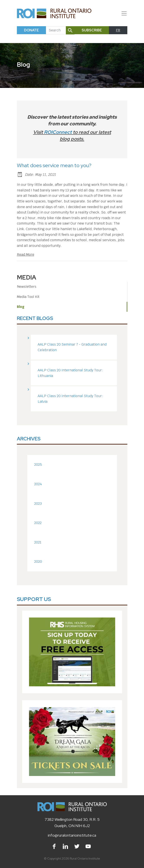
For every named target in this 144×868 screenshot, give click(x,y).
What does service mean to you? (54, 165)
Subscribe (92, 30)
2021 (38, 542)
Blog (21, 307)
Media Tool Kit (28, 297)
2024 (38, 484)
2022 (38, 523)
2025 (38, 465)
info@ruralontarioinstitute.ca (72, 835)
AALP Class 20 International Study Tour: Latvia (70, 399)
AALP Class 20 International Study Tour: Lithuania (70, 373)
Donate (31, 30)
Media (27, 277)
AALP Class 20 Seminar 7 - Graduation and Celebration (72, 347)
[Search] (56, 30)
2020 (38, 562)
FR (118, 30)
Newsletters (27, 287)
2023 (38, 504)
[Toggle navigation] (122, 13)
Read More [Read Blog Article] (26, 255)
